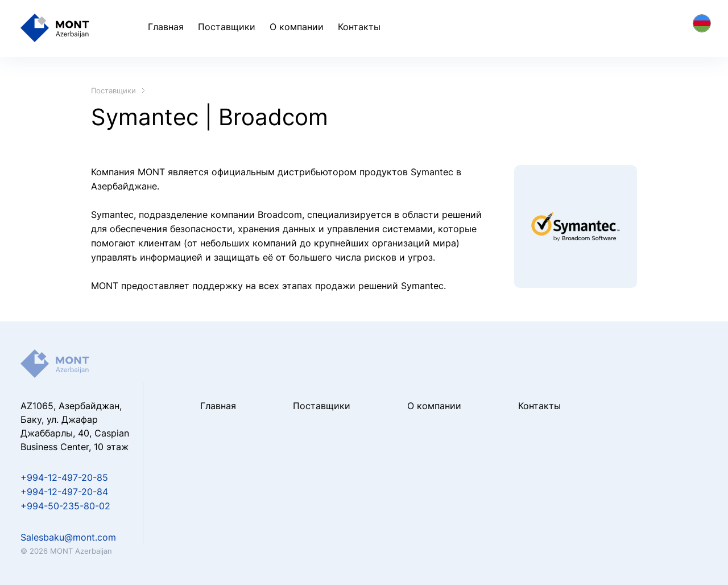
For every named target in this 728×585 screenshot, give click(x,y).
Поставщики (227, 27)
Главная (166, 27)
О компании (297, 27)
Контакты (359, 27)
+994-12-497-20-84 (64, 492)
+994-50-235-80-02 (65, 506)
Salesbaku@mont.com (68, 537)
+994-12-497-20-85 (64, 477)
